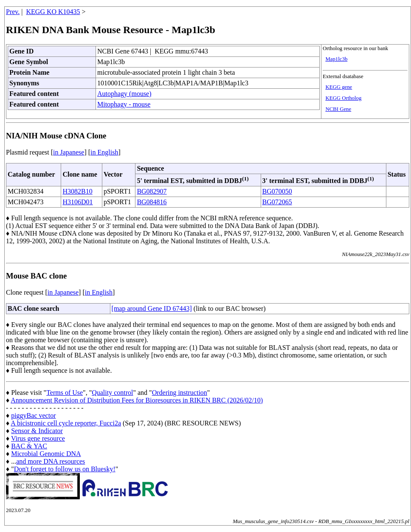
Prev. (13, 12)
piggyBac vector (33, 415)
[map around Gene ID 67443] (152, 308)
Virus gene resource (38, 438)
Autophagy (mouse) (124, 94)
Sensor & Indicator (37, 431)
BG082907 (152, 191)
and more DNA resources (51, 461)
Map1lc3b (336, 59)
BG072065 (277, 202)
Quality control (112, 393)
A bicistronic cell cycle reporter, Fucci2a (66, 423)
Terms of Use (65, 393)
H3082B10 (77, 191)
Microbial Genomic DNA (46, 454)
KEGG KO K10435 (53, 12)
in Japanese (69, 152)
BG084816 (152, 202)
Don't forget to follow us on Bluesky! (65, 469)
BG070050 (277, 191)
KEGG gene (339, 87)
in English (104, 152)
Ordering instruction (180, 393)
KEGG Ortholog (343, 98)
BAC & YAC (29, 446)
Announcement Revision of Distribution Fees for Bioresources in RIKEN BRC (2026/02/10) (137, 400)
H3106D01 (77, 202)
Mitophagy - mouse (124, 104)
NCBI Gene (338, 109)
